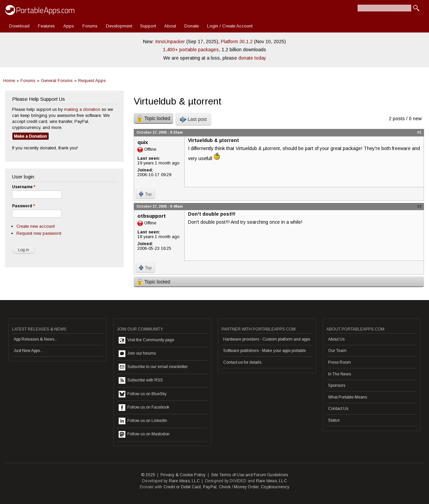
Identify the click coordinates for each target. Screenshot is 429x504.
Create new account (36, 226)
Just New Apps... (28, 351)
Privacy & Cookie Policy (183, 475)
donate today (252, 58)
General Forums (57, 81)
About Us (336, 339)
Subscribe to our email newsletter (153, 367)
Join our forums (137, 354)
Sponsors (337, 385)
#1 (419, 132)
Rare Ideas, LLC (184, 481)
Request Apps (92, 81)
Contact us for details (242, 362)
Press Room (340, 362)
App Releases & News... (36, 339)
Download (19, 26)
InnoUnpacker (170, 42)
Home (9, 81)
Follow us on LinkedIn (143, 421)
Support (148, 26)
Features (46, 26)
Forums (90, 26)
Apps (69, 26)
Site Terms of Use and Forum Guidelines (250, 475)
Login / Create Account (230, 26)
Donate (192, 26)
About (170, 26)
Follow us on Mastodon (144, 434)
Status (334, 420)
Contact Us (338, 409)
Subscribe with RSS (141, 380)
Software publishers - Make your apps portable (265, 351)
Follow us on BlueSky (143, 394)
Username (24, 187)
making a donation (82, 109)
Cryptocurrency (275, 487)
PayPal (210, 487)
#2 (419, 206)
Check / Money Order (239, 487)
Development (119, 26)
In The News (340, 374)
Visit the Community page (146, 340)
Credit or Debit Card (182, 487)
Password (23, 206)
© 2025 (148, 475)
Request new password (39, 233)
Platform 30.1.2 (237, 42)
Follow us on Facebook (144, 408)
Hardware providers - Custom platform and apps (267, 339)
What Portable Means (348, 397)
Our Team (337, 351)
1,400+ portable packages (191, 50)
